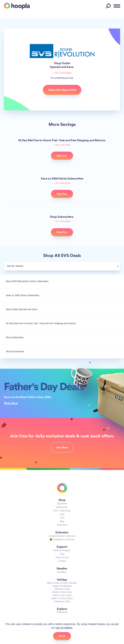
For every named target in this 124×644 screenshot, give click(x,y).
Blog (62, 521)
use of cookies (64, 628)
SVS (62, 51)
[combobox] (70, 266)
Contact (62, 561)
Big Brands (62, 507)
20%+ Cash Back (62, 511)
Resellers (62, 572)
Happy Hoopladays (62, 586)
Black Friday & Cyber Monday (62, 583)
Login (62, 514)
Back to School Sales (62, 598)
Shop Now (11, 403)
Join (62, 518)
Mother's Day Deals (62, 592)
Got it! (62, 636)
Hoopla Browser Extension (62, 536)
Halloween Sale (62, 601)
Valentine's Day (62, 589)
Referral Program (62, 550)
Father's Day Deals (62, 595)
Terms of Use (62, 557)
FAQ (62, 554)
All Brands (62, 525)
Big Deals (62, 504)
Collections (62, 612)
